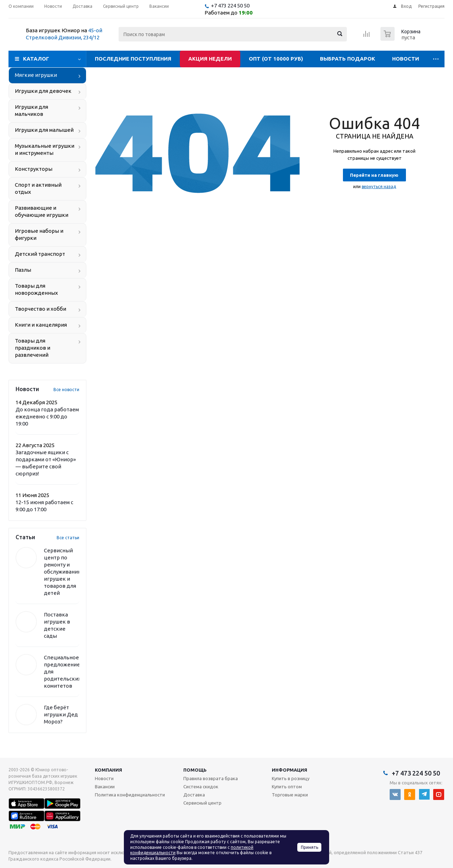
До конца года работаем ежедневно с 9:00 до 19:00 (47, 416)
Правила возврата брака (211, 778)
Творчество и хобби (41, 309)
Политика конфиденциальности (130, 795)
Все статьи (68, 538)
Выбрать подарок (348, 59)
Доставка (194, 795)
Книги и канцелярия (41, 325)
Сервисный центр (202, 803)
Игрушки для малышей (44, 130)
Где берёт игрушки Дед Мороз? (61, 714)
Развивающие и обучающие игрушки (42, 211)
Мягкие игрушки (36, 75)
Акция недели (210, 59)
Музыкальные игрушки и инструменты (45, 149)
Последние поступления (133, 59)
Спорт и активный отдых (38, 188)
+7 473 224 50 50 (230, 5)
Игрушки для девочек (43, 91)
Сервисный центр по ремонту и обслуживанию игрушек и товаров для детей (63, 572)
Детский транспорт (40, 254)
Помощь (195, 770)
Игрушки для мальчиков (31, 110)
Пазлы (23, 270)
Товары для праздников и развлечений (33, 348)
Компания (108, 770)
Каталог (36, 59)
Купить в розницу (291, 778)
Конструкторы (34, 169)
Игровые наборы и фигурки (39, 234)
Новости (406, 59)
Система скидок (201, 787)
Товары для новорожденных (36, 289)
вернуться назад (379, 187)
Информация (289, 770)
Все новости (66, 390)
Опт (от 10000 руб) (276, 59)
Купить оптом (287, 787)
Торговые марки (290, 795)
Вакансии (105, 787)
